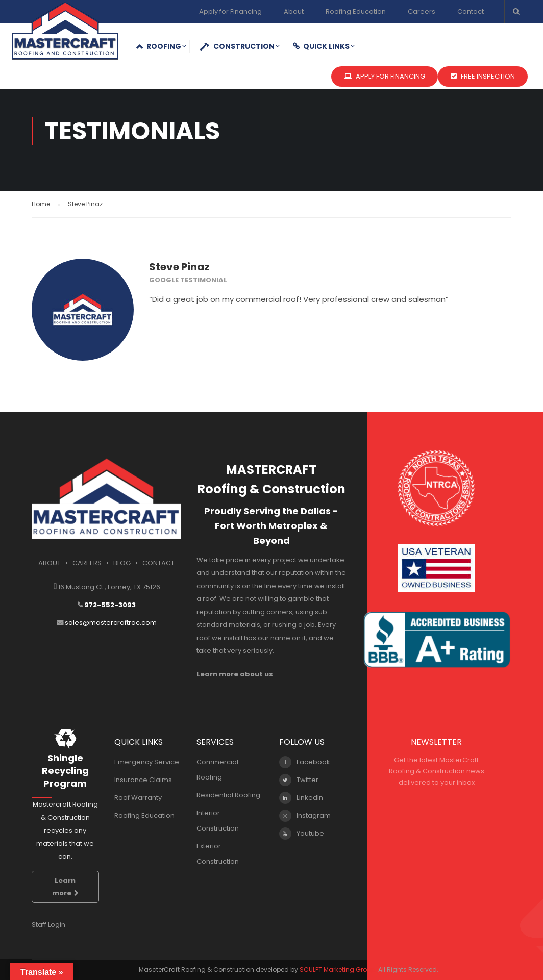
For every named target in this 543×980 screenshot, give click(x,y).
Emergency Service (147, 762)
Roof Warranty (138, 798)
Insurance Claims (143, 780)
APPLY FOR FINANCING (385, 76)
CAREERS (87, 563)
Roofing (158, 46)
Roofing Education (356, 11)
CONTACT (158, 563)
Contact (471, 11)
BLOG (122, 563)
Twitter (299, 780)
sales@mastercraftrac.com (111, 623)
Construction (237, 46)
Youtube (302, 834)
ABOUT (50, 563)
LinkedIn (301, 798)
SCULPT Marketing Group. (338, 970)
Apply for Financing (230, 11)
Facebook (305, 762)
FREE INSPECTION (483, 76)
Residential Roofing (228, 795)
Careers (422, 11)
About (294, 11)
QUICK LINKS (321, 46)
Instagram (305, 816)
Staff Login (48, 925)
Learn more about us (235, 674)
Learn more (65, 887)
